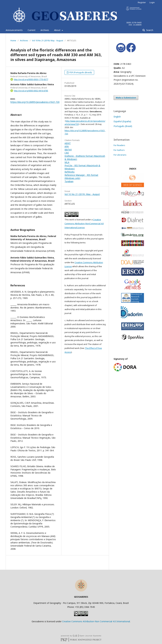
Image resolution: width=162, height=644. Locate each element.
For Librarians (120, 155)
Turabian (69, 181)
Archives (45, 30)
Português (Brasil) (123, 126)
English (117, 117)
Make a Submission (126, 98)
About (58, 30)
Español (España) (122, 121)
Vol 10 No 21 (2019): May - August (48, 40)
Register (142, 2)
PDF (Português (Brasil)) (80, 72)
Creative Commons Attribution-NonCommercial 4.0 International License (84, 224)
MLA (67, 162)
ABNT (68, 143)
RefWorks (70, 172)
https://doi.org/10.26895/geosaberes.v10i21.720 (35, 102)
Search (149, 30)
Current (32, 30)
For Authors (119, 150)
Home (13, 40)
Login (152, 2)
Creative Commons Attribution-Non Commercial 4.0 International (96, 621)
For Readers (119, 145)
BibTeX (68, 150)
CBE (67, 153)
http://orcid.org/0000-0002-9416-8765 (31, 91)
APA (67, 146)
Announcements (14, 30)
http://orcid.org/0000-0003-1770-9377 (31, 79)
